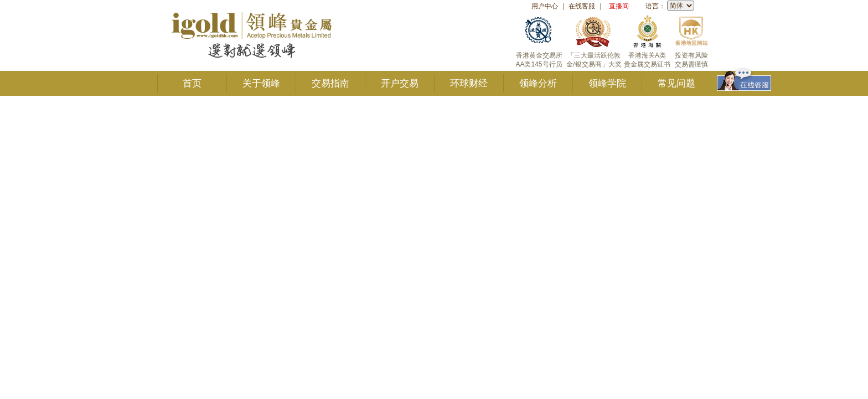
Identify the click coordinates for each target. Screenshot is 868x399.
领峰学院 (607, 83)
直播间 (619, 6)
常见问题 (676, 83)
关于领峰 (261, 83)
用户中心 (545, 6)
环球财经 (469, 83)
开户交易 (400, 83)
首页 (192, 83)
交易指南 (330, 83)
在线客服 (582, 6)
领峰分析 (538, 83)
